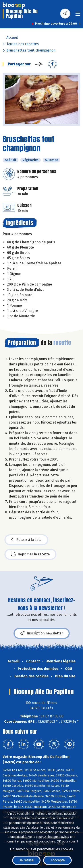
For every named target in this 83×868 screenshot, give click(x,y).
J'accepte (57, 860)
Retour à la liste (26, 540)
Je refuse (26, 860)
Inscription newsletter (42, 633)
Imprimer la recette (30, 554)
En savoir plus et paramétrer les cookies (41, 849)
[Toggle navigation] (78, 15)
